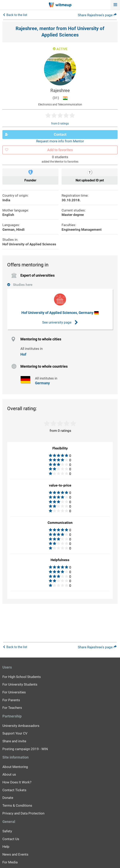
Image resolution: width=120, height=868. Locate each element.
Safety (7, 831)
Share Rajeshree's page (97, 15)
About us (9, 774)
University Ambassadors (21, 726)
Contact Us (11, 839)
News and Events (15, 854)
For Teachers (12, 708)
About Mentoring (15, 767)
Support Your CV (15, 733)
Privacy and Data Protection (23, 813)
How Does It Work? (17, 782)
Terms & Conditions (17, 805)
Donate (8, 798)
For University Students (20, 684)
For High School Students (22, 677)
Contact (36, 134)
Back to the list (17, 15)
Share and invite (14, 741)
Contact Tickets (14, 790)
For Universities (14, 692)
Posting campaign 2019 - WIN (25, 749)
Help (6, 847)
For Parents (11, 700)
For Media (10, 862)
